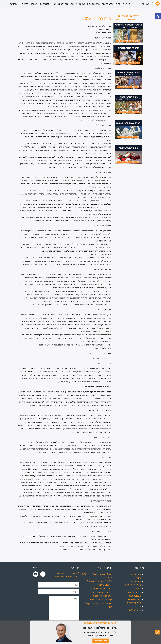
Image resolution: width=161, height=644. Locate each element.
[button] (158, 16)
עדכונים (137, 606)
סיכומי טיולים (135, 610)
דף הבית (126, 4)
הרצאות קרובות (93, 4)
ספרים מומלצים (134, 599)
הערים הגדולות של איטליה (101, 588)
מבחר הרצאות (108, 4)
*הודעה (64, 611)
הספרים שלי (44, 4)
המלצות (24, 4)
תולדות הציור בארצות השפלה (99, 581)
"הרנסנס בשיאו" (105, 585)
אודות (118, 4)
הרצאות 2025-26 (78, 4)
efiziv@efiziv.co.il (64, 576)
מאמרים (34, 4)
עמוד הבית (136, 574)
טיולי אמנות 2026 (60, 4)
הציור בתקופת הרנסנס (102, 596)
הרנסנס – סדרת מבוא (103, 592)
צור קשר (14, 4)
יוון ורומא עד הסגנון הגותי (101, 599)
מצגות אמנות (135, 596)
